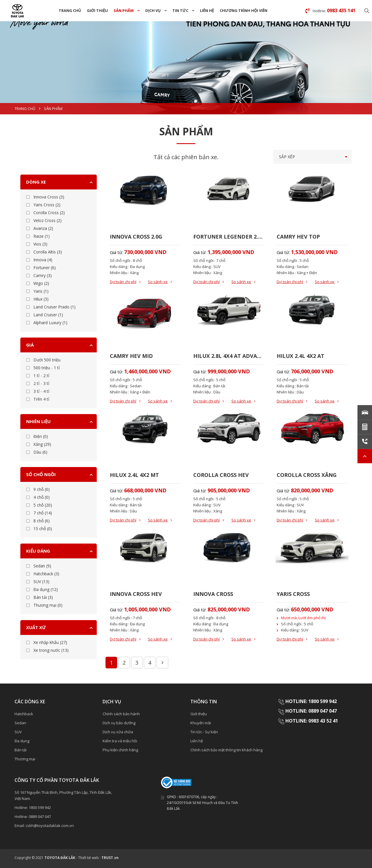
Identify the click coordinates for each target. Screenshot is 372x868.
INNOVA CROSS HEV (136, 594)
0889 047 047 (40, 816)
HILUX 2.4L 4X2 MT (134, 475)
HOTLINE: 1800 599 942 (311, 701)
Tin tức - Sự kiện (204, 732)
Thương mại (25, 759)
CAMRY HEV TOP (298, 237)
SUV (18, 732)
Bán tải (20, 750)
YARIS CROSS (293, 594)
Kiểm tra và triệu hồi (120, 741)
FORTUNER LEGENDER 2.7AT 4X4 (229, 237)
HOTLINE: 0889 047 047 (311, 711)
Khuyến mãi (201, 723)
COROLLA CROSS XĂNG (307, 475)
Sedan (20, 723)
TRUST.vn (110, 858)
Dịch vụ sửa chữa (118, 732)
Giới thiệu (97, 10)
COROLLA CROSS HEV (221, 475)
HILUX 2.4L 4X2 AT (301, 356)
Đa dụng (22, 741)
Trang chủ (70, 10)
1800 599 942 (40, 807)
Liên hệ (207, 10)
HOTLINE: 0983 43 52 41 (312, 721)
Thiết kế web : (89, 858)
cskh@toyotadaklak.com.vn (50, 826)
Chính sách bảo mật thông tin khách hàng (226, 750)
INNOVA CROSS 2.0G (136, 237)
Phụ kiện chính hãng (120, 750)
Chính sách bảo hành (121, 714)
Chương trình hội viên (244, 10)
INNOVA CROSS (213, 594)
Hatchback (24, 714)
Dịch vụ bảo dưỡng (119, 723)
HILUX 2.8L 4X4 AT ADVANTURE (229, 356)
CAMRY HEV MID (131, 356)
